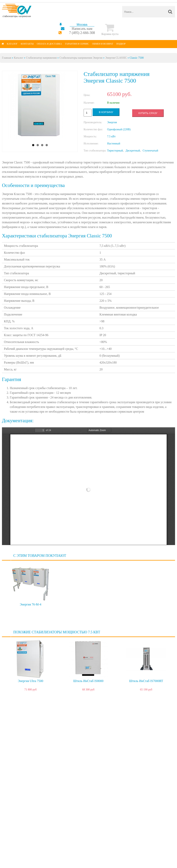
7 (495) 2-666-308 (82, 33)
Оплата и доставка (49, 44)
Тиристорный (115, 151)
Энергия (112, 122)
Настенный (114, 144)
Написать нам (82, 29)
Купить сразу (148, 113)
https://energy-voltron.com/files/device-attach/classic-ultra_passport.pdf (88, 486)
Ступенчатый (150, 151)
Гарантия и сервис (77, 44)
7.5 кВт (111, 136)
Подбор (121, 44)
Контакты (27, 44)
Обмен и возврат (103, 44)
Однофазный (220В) (119, 129)
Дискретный (133, 151)
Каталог (12, 44)
